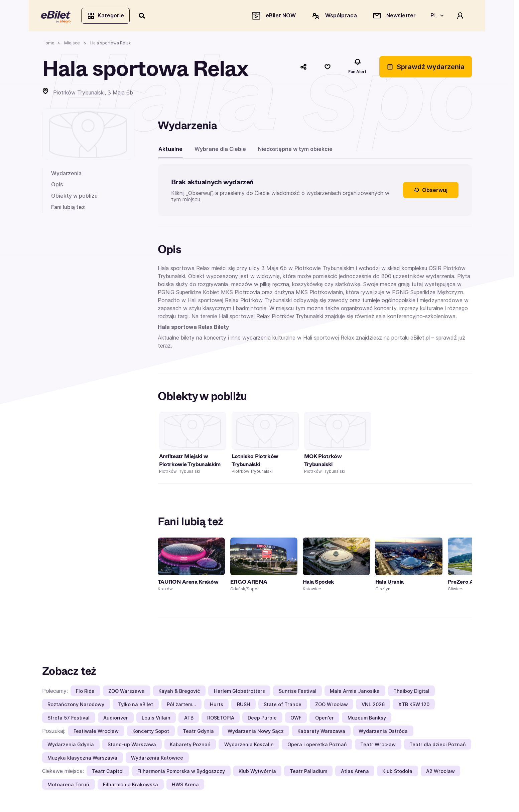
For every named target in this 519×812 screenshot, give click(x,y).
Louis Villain (156, 719)
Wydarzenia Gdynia (71, 745)
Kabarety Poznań (190, 745)
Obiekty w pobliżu (74, 197)
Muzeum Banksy (367, 719)
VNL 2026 (373, 705)
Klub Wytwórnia (257, 772)
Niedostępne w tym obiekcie (295, 150)
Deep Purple (262, 719)
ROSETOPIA (221, 719)
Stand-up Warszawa (132, 745)
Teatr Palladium (308, 772)
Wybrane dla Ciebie (220, 150)
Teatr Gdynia (198, 732)
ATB (189, 719)
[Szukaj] (143, 16)
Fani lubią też (68, 208)
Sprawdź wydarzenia (426, 68)
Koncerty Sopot (151, 732)
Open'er (325, 719)
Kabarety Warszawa (321, 732)
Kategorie (106, 16)
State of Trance (283, 705)
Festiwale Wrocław (96, 732)
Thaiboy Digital (411, 692)
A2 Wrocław (440, 772)
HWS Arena (185, 785)
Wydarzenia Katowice (157, 759)
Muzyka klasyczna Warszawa (82, 759)
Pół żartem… (181, 705)
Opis (57, 186)
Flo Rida (85, 692)
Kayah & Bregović (179, 692)
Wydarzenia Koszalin (249, 745)
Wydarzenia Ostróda (383, 732)
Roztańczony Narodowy (76, 705)
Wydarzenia (66, 174)
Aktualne (170, 150)
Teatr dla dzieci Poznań (438, 745)
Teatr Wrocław (378, 745)
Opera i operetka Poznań (317, 745)
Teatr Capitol (108, 772)
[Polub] (328, 68)
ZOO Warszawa (126, 692)
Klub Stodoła (397, 772)
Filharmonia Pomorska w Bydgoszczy (181, 772)
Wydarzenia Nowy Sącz (256, 732)
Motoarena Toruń (68, 785)
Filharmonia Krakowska (131, 785)
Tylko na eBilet (136, 705)
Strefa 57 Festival (69, 719)
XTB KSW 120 (414, 705)
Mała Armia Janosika (355, 692)
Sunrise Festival (298, 692)
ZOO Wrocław (332, 705)
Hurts (217, 705)
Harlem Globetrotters (239, 692)
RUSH (244, 705)
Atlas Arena (355, 772)
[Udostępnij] (303, 68)
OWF (296, 719)
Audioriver (116, 719)
